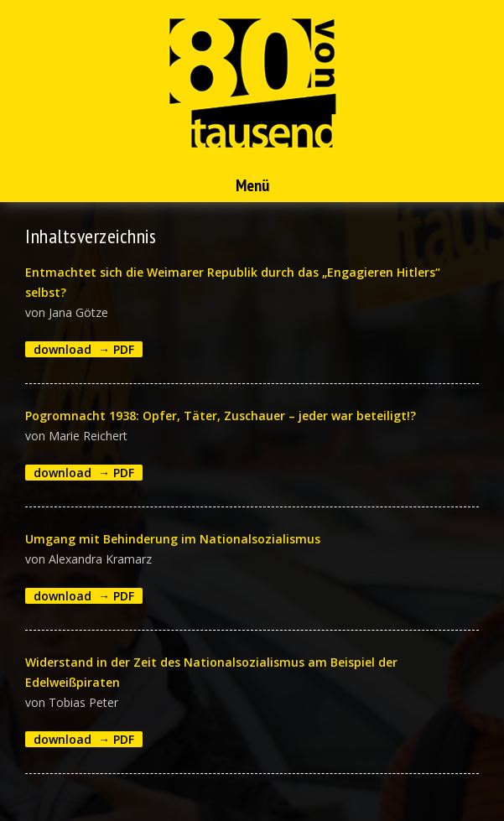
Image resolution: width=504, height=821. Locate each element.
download (62, 349)
